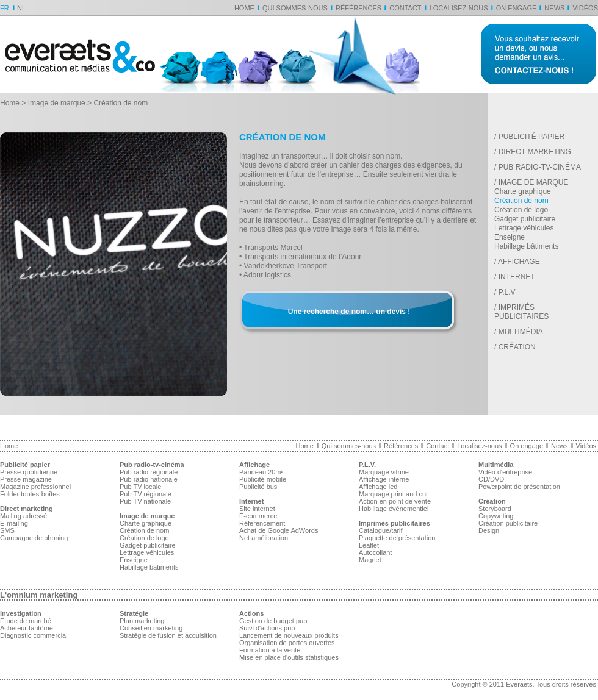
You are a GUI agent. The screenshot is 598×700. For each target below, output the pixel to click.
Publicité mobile (263, 479)
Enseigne (510, 237)
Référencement (262, 523)
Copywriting (496, 516)
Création (517, 347)
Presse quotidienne (29, 472)
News (554, 8)
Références (358, 8)
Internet (517, 277)
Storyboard (495, 509)
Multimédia (521, 332)
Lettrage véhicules (524, 228)
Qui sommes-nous (295, 8)
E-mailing (14, 523)
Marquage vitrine (384, 472)
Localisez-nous (459, 8)
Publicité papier (531, 137)
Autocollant (375, 552)
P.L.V (507, 292)
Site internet (257, 509)
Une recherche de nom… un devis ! (349, 312)
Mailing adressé (23, 516)
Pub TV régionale (146, 494)
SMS (7, 530)
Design (489, 530)
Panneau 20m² (261, 472)
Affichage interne (384, 479)
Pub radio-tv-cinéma (540, 167)
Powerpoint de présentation (519, 487)
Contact (405, 8)
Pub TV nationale (145, 501)
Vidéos (585, 8)
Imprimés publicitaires (521, 312)
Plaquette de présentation (397, 538)
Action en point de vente (395, 501)
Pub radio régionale (149, 472)
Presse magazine (26, 479)
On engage (517, 8)
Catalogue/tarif (381, 530)
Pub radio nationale (149, 479)
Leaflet (369, 545)
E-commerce (258, 516)
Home (244, 8)
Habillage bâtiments (526, 246)
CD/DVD (491, 479)
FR (5, 8)
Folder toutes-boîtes (30, 494)
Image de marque (57, 103)
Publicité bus (258, 487)
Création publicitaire (508, 523)
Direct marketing (535, 152)
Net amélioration (264, 538)
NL (21, 8)
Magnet (370, 560)
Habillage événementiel (394, 509)
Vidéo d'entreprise (505, 472)
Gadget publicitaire (525, 219)
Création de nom (521, 201)
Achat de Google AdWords (279, 530)
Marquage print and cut (393, 494)
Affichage (519, 262)
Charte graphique (523, 191)
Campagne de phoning (34, 538)
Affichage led (378, 487)
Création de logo (521, 210)
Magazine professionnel (35, 487)
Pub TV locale (140, 487)
